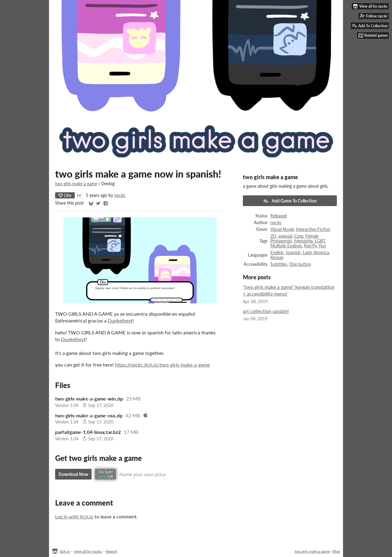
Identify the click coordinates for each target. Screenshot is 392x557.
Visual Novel (282, 229)
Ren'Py (310, 246)
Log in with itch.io (74, 516)
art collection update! (266, 311)
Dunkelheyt (120, 320)
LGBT (320, 241)
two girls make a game (76, 184)
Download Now (73, 474)
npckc (120, 195)
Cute (299, 236)
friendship (303, 241)
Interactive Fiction (313, 229)
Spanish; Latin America (307, 253)
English (277, 253)
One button (300, 264)
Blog (336, 551)
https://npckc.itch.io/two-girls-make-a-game (162, 365)
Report (111, 551)
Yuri (322, 246)
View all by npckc (88, 551)
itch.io (65, 551)
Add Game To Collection (290, 201)
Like (65, 195)
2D (273, 236)
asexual (285, 236)
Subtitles (279, 264)
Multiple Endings (286, 246)
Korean (277, 258)
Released (279, 216)
